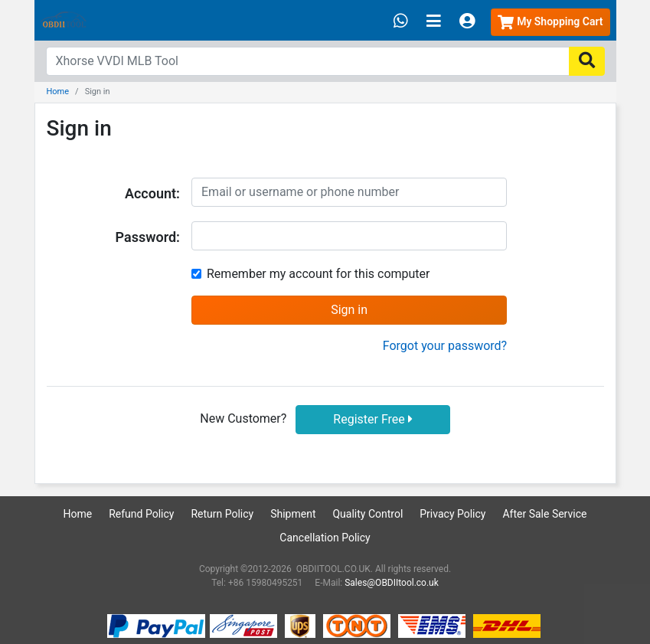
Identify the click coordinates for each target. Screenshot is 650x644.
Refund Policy (141, 514)
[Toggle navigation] (434, 22)
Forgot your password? (445, 346)
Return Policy (222, 514)
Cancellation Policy (325, 538)
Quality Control (367, 514)
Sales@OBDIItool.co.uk (392, 583)
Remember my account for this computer (318, 274)
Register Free (372, 419)
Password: (148, 237)
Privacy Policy (452, 514)
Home (58, 92)
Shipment (293, 514)
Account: (152, 193)
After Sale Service (544, 514)
